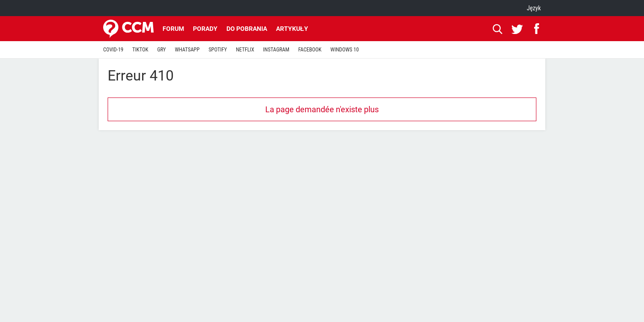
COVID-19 (113, 50)
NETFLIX (245, 50)
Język (534, 8)
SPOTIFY (218, 50)
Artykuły (292, 29)
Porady (205, 29)
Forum (173, 29)
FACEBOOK (310, 50)
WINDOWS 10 (345, 50)
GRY (161, 50)
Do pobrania (247, 29)
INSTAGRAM (276, 50)
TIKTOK (140, 50)
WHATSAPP (187, 50)
